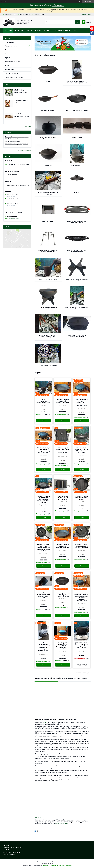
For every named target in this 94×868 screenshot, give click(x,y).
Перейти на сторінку (62, 824)
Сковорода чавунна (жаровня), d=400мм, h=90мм (63, 401)
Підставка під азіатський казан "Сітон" (77, 280)
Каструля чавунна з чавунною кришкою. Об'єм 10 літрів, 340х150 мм (82, 450)
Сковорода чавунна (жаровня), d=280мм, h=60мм (63, 595)
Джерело (38, 817)
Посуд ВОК (48, 165)
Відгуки (8, 66)
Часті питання (10, 70)
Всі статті (28, 126)
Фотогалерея (10, 42)
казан (45, 722)
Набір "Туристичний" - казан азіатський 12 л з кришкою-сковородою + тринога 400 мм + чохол (43, 647)
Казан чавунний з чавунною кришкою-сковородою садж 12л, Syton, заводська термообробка (82, 597)
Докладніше (58, 5)
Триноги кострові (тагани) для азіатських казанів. (48, 251)
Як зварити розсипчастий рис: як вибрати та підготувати (21, 115)
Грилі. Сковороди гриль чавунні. (77, 110)
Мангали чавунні (48, 222)
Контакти (48, 30)
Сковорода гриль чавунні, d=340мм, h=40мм (82, 498)
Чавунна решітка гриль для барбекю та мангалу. (77, 222)
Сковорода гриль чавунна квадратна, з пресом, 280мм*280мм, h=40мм (62, 451)
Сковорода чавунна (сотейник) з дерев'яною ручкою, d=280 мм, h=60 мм (43, 499)
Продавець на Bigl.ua (47, 864)
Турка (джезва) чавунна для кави (77, 308)
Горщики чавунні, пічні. (48, 138)
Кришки (77, 193)
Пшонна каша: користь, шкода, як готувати (21, 101)
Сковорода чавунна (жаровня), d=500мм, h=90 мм (63, 546)
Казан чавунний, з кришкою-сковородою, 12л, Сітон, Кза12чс (43, 450)
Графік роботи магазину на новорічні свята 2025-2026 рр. (17, 138)
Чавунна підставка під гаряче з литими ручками (77, 251)
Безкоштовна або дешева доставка (17, 144)
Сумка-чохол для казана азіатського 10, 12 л (77, 336)
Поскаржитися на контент (50, 865)
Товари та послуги (22, 30)
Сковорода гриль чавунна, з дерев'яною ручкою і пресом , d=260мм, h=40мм (43, 548)
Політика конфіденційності (65, 865)
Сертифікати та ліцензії (13, 62)
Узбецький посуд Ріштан (48, 365)
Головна (8, 30)
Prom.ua (56, 862)
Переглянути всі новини (24, 150)
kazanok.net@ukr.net (13, 219)
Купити (44, 421)
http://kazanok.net (12, 216)
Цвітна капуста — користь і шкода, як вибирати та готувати (21, 91)
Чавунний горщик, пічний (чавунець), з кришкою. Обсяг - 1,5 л (43, 595)
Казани (48, 82)
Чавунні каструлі (77, 138)
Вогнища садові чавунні (48, 308)
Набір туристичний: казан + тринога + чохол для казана (77, 82)
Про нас (38, 30)
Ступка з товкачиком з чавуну (48, 279)
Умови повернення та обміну (14, 77)
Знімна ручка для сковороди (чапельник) (48, 193)
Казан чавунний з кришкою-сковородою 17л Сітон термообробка (82, 403)
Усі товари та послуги (82, 673)
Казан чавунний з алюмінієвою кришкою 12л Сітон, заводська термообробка (62, 646)
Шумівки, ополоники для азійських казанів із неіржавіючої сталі (48, 337)
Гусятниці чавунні (77, 165)
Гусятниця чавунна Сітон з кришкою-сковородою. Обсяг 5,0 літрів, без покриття (82, 646)
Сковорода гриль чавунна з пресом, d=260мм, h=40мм (82, 546)
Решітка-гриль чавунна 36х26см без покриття (62, 498)
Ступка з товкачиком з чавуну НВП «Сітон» (43, 401)
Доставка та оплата (62, 30)
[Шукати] (78, 22)
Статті (7, 54)
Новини (8, 50)
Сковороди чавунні (48, 110)
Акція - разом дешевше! (13, 141)
